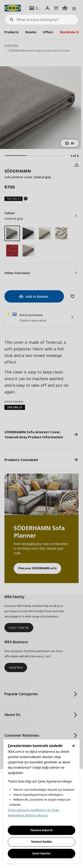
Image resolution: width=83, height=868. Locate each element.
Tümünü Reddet (41, 842)
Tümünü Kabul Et (42, 830)
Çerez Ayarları (42, 853)
